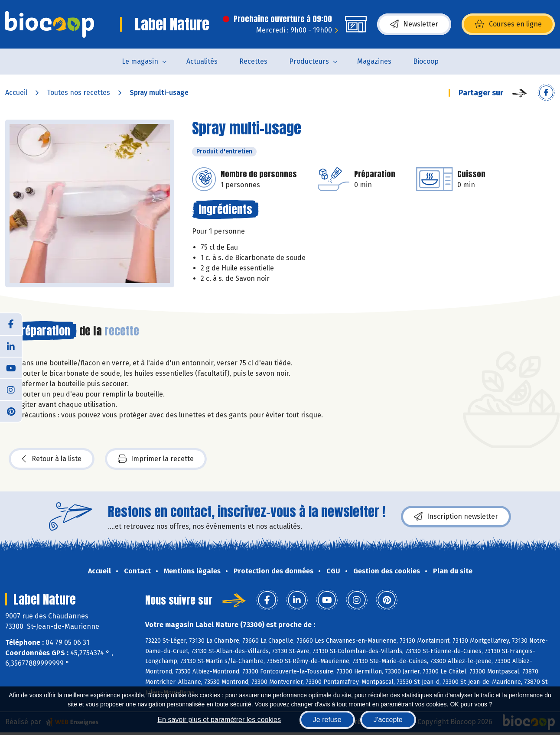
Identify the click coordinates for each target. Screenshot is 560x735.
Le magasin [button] (140, 61)
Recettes (253, 61)
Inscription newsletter (456, 517)
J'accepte (388, 720)
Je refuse (327, 720)
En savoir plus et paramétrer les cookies (219, 720)
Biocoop (426, 61)
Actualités (202, 61)
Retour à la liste (52, 459)
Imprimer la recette (156, 459)
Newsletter (414, 24)
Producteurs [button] (309, 61)
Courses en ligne (508, 24)
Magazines (374, 61)
